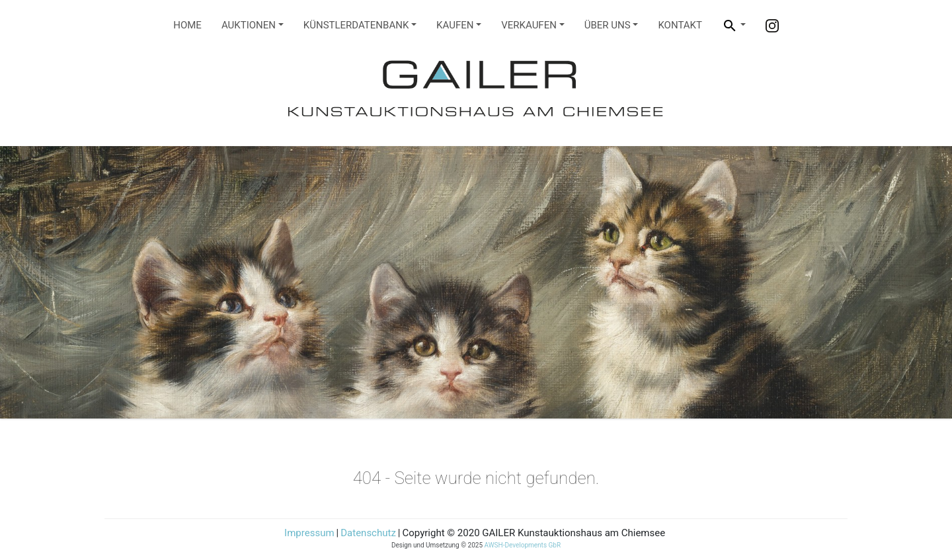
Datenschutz (368, 533)
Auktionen (249, 25)
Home (187, 25)
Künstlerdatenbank (356, 25)
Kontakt (680, 25)
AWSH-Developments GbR (523, 545)
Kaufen (455, 25)
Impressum (309, 533)
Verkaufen (529, 25)
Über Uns (608, 25)
